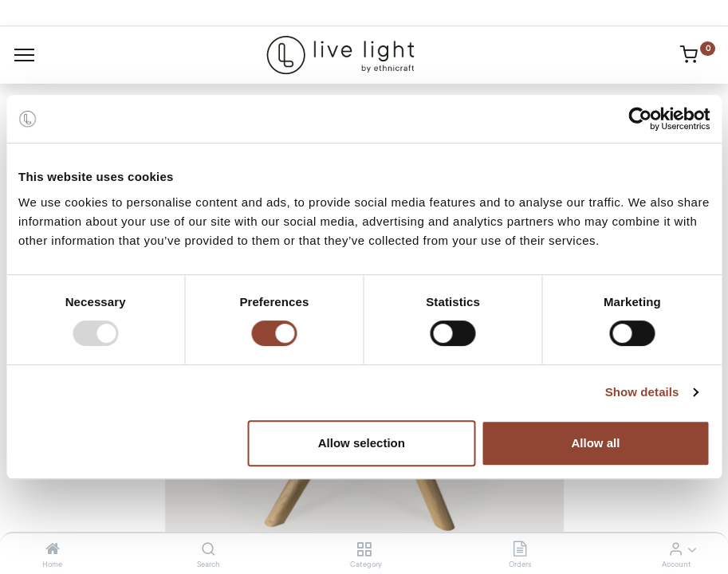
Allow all (596, 443)
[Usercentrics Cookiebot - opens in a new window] (640, 119)
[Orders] (520, 550)
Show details (642, 392)
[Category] (364, 550)
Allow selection (362, 443)
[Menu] (24, 55)
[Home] (53, 550)
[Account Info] (676, 550)
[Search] (209, 550)
